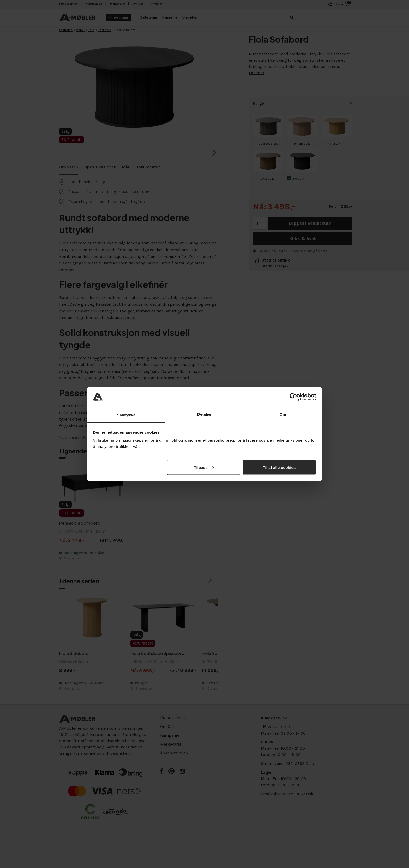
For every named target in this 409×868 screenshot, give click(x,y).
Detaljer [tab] (204, 414)
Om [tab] (283, 414)
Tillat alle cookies (279, 467)
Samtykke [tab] (126, 415)
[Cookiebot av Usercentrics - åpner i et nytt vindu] (293, 397)
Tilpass (204, 467)
